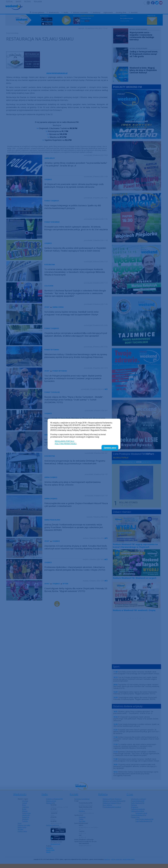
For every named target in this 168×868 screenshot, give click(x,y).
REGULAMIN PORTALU (65, 441)
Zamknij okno (110, 448)
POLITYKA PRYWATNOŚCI (66, 444)
